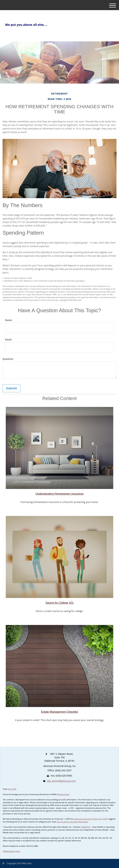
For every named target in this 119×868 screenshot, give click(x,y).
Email (8, 339)
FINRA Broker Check (11, 851)
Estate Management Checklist (59, 712)
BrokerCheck (64, 794)
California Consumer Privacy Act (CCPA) (91, 819)
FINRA (83, 827)
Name (9, 320)
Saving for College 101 (59, 603)
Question (8, 359)
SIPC (89, 827)
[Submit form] (12, 388)
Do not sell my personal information (73, 822)
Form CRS (12, 789)
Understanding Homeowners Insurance (59, 494)
